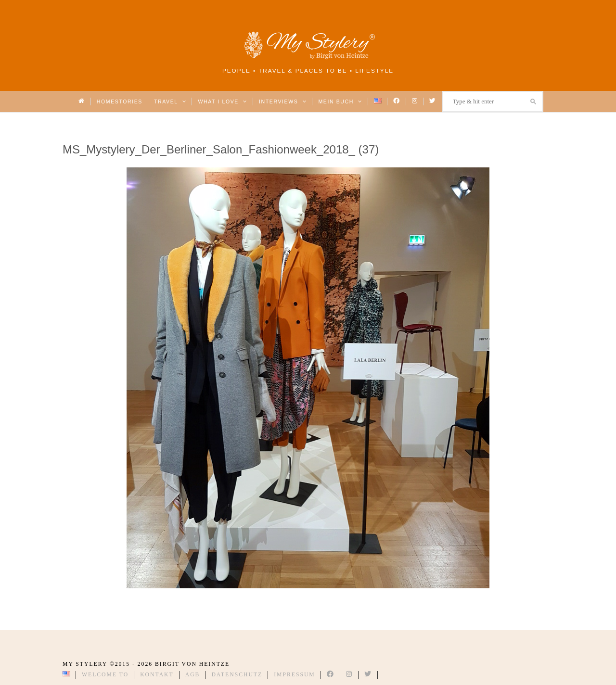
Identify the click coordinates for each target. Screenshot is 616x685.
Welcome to (105, 675)
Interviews (283, 101)
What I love (223, 101)
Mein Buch (340, 101)
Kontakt (157, 675)
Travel (170, 101)
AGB (193, 675)
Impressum (295, 675)
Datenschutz (237, 675)
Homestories (120, 101)
